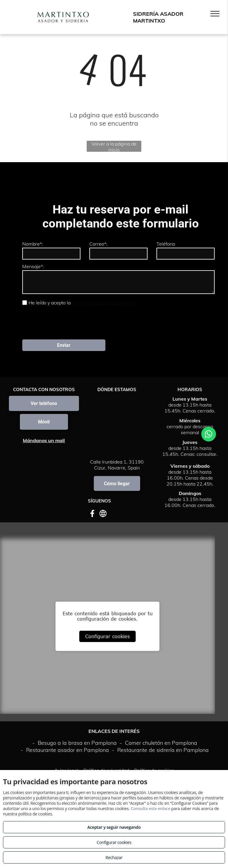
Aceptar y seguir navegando (114, 827)
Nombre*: (33, 244)
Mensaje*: (33, 266)
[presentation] (67, 322)
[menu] (215, 14)
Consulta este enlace (150, 808)
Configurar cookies (107, 636)
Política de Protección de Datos (105, 303)
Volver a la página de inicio (114, 146)
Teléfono (166, 244)
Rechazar (114, 857)
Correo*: (98, 244)
